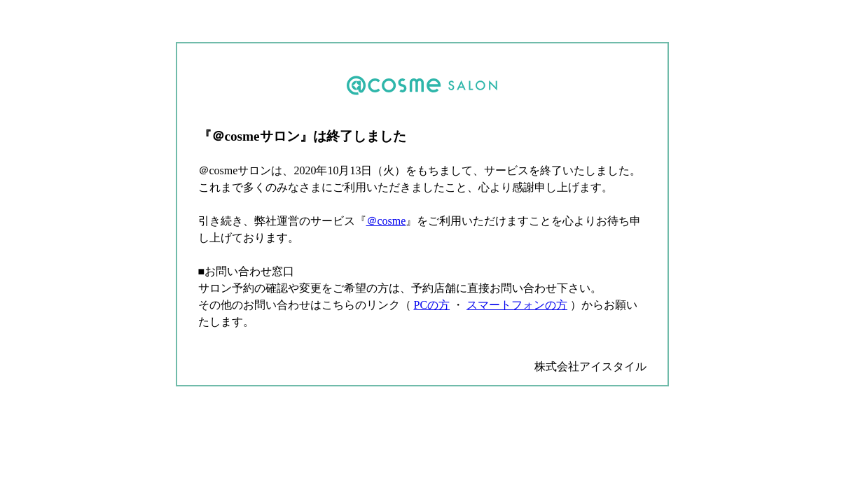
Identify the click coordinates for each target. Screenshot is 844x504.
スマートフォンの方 (517, 305)
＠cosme (386, 221)
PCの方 (432, 305)
